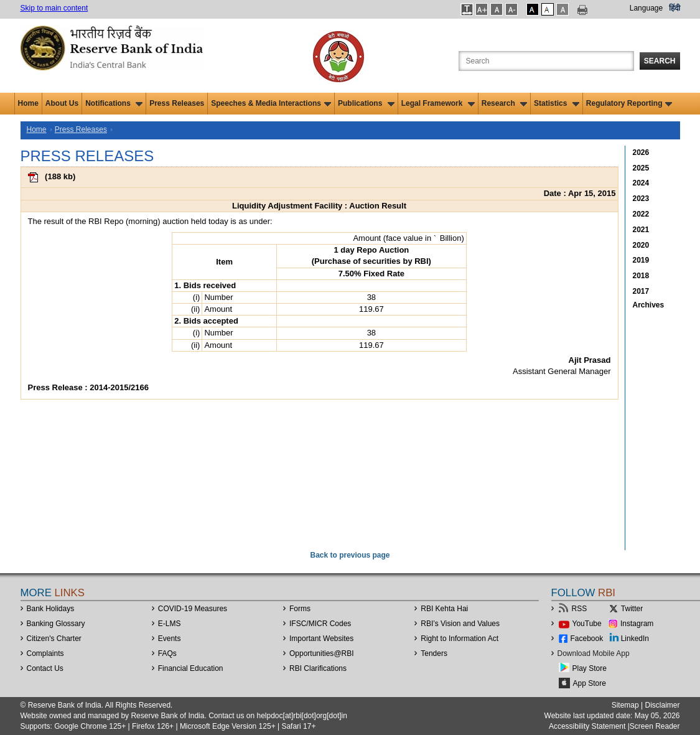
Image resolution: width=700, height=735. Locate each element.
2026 (641, 152)
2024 (641, 183)
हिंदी (674, 8)
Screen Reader (655, 726)
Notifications (114, 103)
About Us (62, 103)
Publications (366, 103)
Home (28, 103)
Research (504, 103)
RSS (580, 609)
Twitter (632, 609)
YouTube (587, 624)
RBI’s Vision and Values (460, 624)
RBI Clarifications (318, 668)
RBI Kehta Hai (444, 609)
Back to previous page (350, 555)
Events (170, 639)
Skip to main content (54, 8)
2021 (641, 230)
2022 (641, 214)
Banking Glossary (56, 624)
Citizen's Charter (54, 639)
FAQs (167, 653)
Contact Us (45, 668)
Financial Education (191, 668)
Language (646, 8)
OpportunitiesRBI (322, 653)
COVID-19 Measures (193, 609)
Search (660, 61)
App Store (590, 683)
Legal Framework (438, 103)
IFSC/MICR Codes (320, 624)
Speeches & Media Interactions (271, 103)
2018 (641, 276)
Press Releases (177, 103)
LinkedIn (635, 639)
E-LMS (170, 624)
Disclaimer (662, 705)
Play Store (590, 668)
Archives (649, 305)
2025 (641, 168)
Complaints (45, 653)
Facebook (587, 639)
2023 (641, 199)
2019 (641, 260)
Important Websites (321, 639)
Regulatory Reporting (629, 103)
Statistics (557, 103)
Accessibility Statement (587, 726)
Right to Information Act (460, 639)
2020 (641, 245)
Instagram (637, 624)
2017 (641, 291)
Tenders (434, 653)
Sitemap (625, 705)
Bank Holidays (51, 609)
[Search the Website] (546, 61)
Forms (300, 609)
